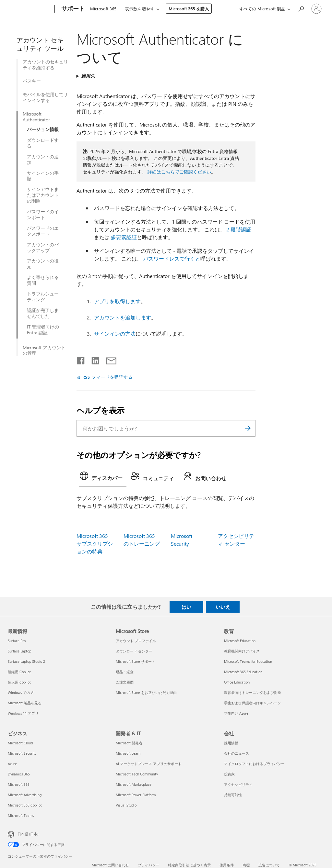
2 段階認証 (239, 229)
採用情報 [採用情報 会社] (231, 743)
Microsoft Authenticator (36, 117)
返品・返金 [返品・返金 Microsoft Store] (125, 672)
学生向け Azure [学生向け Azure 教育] (236, 713)
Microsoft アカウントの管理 (44, 351)
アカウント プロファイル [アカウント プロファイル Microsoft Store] (136, 641)
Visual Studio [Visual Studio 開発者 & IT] (126, 805)
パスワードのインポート (43, 215)
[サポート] (72, 9)
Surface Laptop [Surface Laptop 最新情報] (19, 651)
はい (186, 607)
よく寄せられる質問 (43, 280)
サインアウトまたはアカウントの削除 (43, 195)
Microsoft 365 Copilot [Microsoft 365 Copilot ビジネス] (25, 805)
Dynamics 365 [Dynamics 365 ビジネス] (19, 774)
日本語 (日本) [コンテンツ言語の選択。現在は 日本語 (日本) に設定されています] (28, 834)
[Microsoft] (30, 9)
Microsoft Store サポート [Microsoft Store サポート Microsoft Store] (136, 661)
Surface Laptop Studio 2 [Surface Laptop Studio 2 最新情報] (26, 661)
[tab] (103, 478)
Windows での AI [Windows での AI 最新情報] (21, 692)
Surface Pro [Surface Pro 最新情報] (17, 641)
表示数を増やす (140, 9)
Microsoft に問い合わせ (110, 865)
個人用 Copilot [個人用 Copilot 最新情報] (19, 682)
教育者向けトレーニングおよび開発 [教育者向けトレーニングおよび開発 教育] (253, 692)
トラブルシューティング (43, 297)
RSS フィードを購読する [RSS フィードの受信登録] (108, 377)
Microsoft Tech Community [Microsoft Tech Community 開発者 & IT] (137, 774)
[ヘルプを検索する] (301, 8)
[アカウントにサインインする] (316, 9)
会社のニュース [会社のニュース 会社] (237, 753)
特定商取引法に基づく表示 (189, 865)
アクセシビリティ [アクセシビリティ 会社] (238, 784)
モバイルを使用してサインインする (45, 97)
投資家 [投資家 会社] (229, 774)
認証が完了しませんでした (43, 313)
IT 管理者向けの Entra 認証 (43, 330)
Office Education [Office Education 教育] (237, 682)
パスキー (32, 81)
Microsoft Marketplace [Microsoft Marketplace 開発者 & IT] (134, 784)
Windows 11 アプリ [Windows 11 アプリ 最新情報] (23, 713)
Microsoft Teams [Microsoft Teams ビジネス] (21, 815)
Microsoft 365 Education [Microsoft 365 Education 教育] (243, 672)
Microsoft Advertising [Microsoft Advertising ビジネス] (25, 795)
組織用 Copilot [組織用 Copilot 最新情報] (19, 672)
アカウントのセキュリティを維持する (45, 65)
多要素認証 (124, 237)
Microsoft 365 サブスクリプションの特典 (95, 544)
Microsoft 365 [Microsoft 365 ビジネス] (19, 784)
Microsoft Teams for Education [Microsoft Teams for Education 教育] (248, 661)
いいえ (223, 607)
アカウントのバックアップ (43, 248)
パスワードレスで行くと (172, 258)
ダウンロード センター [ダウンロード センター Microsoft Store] (134, 651)
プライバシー (148, 865)
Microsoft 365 (103, 9)
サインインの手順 (43, 176)
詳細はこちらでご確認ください (179, 172)
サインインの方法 (115, 334)
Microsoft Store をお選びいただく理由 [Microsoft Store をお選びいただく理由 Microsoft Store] (146, 692)
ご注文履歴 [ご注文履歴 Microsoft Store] (125, 682)
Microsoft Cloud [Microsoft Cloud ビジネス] (20, 743)
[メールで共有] (108, 359)
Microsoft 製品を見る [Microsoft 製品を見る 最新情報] (25, 703)
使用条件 (227, 865)
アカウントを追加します (123, 317)
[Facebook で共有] (81, 359)
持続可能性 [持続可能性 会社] (233, 795)
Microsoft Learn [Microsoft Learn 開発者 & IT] (128, 753)
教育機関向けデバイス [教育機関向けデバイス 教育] (242, 651)
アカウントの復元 (43, 264)
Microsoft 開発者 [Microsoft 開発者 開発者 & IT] (129, 743)
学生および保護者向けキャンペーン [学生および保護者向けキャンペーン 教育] (253, 703)
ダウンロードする (43, 143)
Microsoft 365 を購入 (189, 9)
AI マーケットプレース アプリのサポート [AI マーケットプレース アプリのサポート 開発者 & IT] (149, 764)
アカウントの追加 (43, 160)
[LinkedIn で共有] (93, 359)
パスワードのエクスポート (43, 231)
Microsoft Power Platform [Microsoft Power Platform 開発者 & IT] (136, 795)
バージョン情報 (43, 129)
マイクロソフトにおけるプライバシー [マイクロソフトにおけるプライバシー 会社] (254, 764)
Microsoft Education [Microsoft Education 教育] (240, 641)
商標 (246, 865)
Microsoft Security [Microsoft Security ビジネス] (22, 753)
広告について (269, 865)
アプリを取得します (117, 301)
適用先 (88, 76)
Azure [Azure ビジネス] (12, 764)
